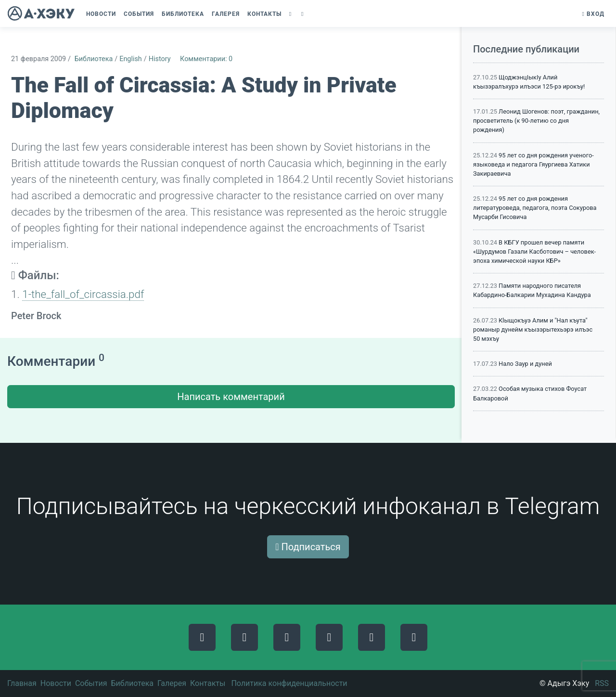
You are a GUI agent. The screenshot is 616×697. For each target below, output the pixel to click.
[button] (291, 14)
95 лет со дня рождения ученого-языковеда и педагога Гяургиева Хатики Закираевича (533, 164)
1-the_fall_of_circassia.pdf (83, 294)
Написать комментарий (231, 397)
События (91, 683)
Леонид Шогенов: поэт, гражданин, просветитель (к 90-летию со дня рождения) (536, 121)
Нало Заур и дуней (525, 364)
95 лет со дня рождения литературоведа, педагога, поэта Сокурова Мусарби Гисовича (535, 208)
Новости (56, 683)
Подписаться (308, 547)
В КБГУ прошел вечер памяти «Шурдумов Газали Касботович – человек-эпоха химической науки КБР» (534, 252)
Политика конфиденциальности (289, 683)
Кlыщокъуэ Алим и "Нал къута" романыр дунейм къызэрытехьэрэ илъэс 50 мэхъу (533, 329)
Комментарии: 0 (206, 59)
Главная (22, 683)
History (160, 59)
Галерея (172, 683)
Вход (593, 14)
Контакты (208, 683)
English (131, 59)
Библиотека (94, 59)
